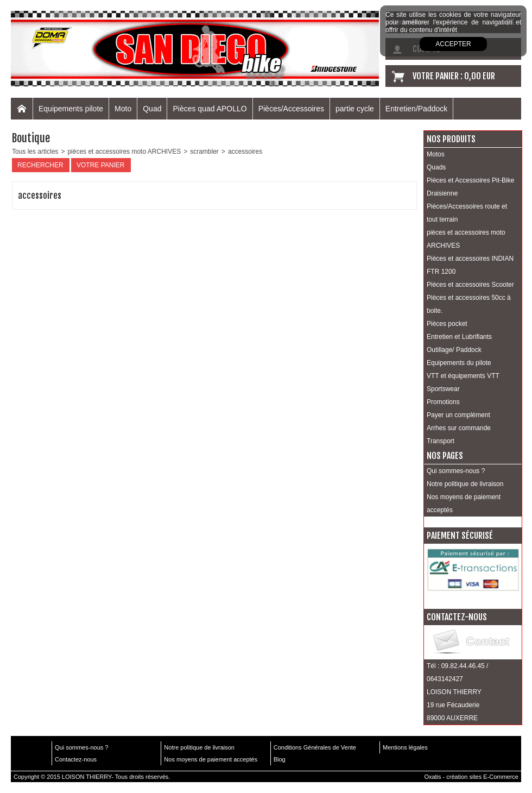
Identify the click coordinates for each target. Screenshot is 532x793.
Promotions (443, 402)
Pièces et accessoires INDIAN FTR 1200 (470, 265)
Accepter (453, 44)
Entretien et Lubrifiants (459, 337)
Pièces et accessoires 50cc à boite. (469, 304)
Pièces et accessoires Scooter (470, 285)
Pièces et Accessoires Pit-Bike (470, 180)
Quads (436, 167)
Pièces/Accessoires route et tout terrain (467, 213)
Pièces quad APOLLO (210, 109)
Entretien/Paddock (416, 109)
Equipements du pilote (459, 363)
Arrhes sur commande (459, 428)
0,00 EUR (480, 76)
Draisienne (442, 193)
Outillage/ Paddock (454, 350)
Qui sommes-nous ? (456, 471)
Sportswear (443, 389)
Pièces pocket (447, 324)
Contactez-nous (76, 759)
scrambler (204, 152)
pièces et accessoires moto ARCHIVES (124, 152)
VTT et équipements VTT (463, 376)
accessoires (245, 152)
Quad (152, 109)
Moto (123, 109)
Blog (280, 759)
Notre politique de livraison (465, 484)
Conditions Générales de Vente (315, 747)
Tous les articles (35, 152)
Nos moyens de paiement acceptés (464, 504)
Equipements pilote (71, 109)
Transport (441, 441)
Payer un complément (458, 415)
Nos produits (451, 139)
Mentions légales (405, 747)
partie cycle (355, 109)
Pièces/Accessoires (291, 109)
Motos (436, 154)
